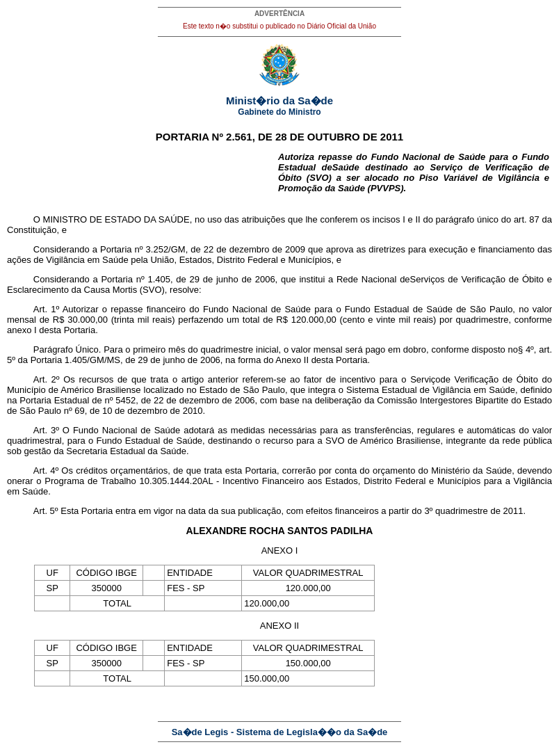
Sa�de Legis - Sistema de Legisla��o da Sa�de (280, 732)
